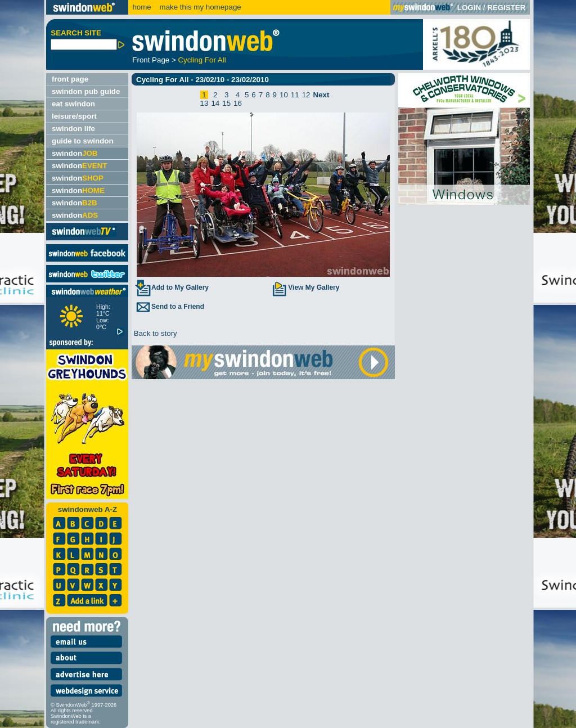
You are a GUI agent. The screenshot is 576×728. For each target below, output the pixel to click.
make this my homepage (199, 7)
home (141, 7)
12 (306, 95)
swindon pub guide (86, 91)
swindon (75, 153)
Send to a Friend (169, 307)
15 (226, 103)
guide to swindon (83, 141)
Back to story (154, 333)
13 (204, 103)
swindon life (73, 129)
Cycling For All (202, 60)
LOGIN (469, 8)
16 (238, 103)
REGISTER (506, 8)
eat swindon (73, 104)
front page (70, 79)
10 (284, 95)
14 (215, 103)
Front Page (151, 60)
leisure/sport (74, 116)
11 (295, 95)
